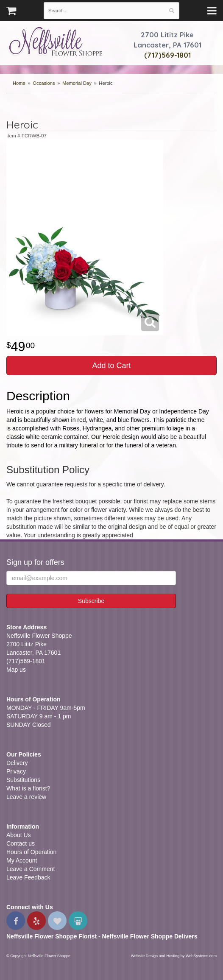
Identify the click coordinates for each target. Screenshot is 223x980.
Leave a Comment (31, 869)
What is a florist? (28, 788)
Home (19, 83)
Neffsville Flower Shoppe (56, 41)
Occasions (44, 83)
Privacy (16, 771)
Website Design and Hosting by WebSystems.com (174, 956)
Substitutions (23, 780)
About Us (19, 835)
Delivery (17, 763)
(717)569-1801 (167, 55)
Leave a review (26, 797)
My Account (22, 860)
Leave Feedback (28, 877)
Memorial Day (77, 83)
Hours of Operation (31, 852)
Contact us (21, 843)
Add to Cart (111, 366)
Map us (16, 670)
